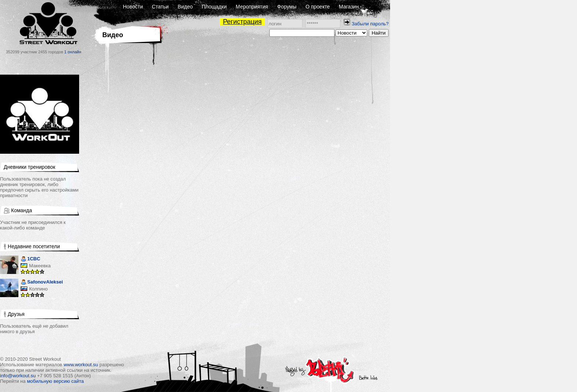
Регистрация (242, 22)
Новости (133, 7)
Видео (185, 7)
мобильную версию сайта (55, 381)
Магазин (349, 7)
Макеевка (40, 266)
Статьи (160, 7)
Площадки (214, 7)
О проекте (318, 7)
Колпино (38, 289)
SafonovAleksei (42, 283)
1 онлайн (73, 52)
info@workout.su (18, 376)
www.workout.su (81, 365)
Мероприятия (252, 7)
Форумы (287, 7)
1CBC (30, 259)
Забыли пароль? (370, 24)
